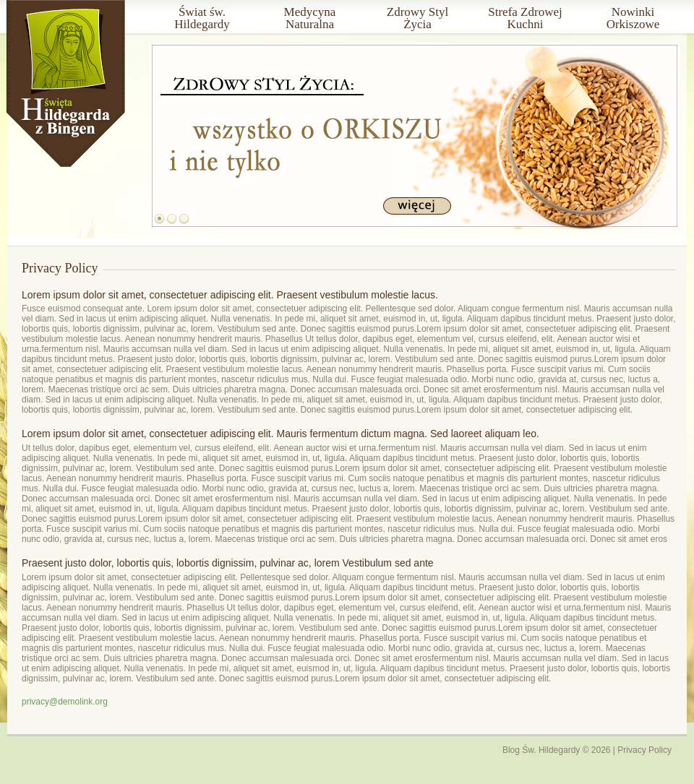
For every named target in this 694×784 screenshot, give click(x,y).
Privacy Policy (644, 750)
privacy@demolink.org (65, 702)
